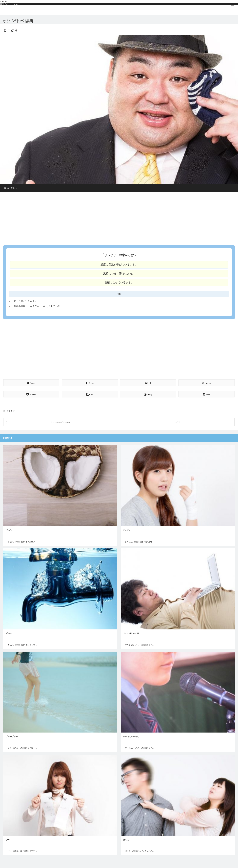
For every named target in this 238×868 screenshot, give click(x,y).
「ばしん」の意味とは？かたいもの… (139, 850)
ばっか (9, 530)
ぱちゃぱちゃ (12, 736)
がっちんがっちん (131, 736)
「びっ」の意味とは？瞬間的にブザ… (21, 850)
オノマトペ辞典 (18, 21)
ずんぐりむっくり (131, 633)
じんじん (127, 530)
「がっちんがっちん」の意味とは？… (139, 747)
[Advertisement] (102, 217)
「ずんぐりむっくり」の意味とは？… (139, 644)
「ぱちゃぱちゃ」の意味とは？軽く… (21, 747)
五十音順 (11, 188)
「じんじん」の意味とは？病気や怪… (139, 541)
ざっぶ (9, 633)
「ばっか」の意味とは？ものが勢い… (21, 541)
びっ (8, 839)
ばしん (126, 839)
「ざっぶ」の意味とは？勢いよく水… (21, 644)
